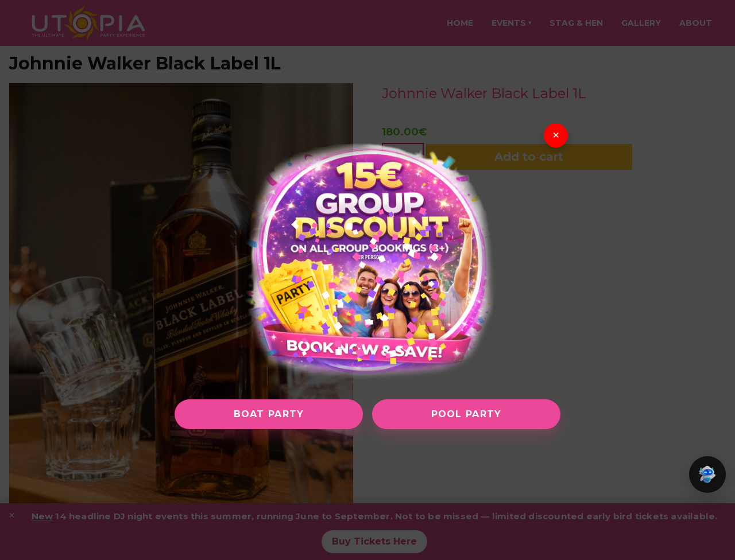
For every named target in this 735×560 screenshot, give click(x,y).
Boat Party (269, 414)
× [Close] (556, 135)
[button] (707, 475)
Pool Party (467, 414)
